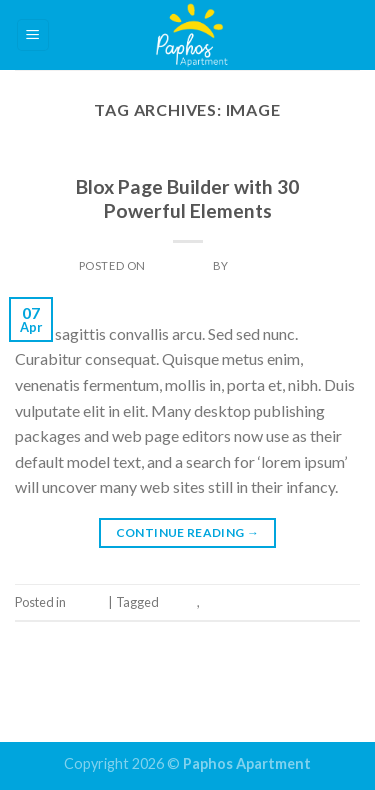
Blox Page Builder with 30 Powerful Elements (187, 199)
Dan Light (263, 265)
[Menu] (33, 35)
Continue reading (188, 532)
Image (187, 162)
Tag (212, 602)
